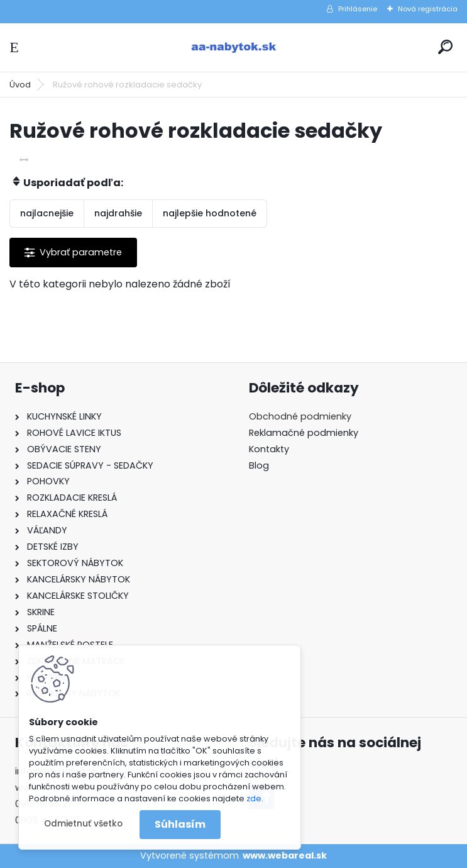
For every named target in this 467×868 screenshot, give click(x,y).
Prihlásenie (358, 9)
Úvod (20, 85)
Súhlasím (180, 824)
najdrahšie (118, 213)
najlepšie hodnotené (210, 213)
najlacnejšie (47, 213)
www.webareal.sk (285, 855)
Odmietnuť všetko (83, 824)
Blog (259, 465)
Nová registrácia (428, 9)
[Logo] (234, 47)
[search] (445, 47)
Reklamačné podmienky (304, 433)
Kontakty (269, 449)
